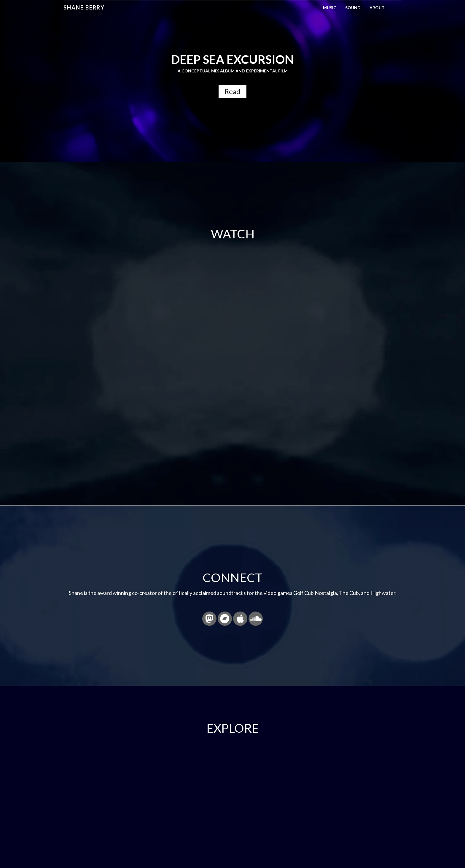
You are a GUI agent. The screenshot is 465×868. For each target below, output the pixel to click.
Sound (353, 8)
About (377, 8)
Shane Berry (84, 7)
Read (232, 91)
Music (330, 8)
